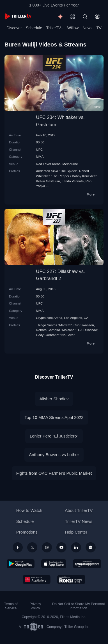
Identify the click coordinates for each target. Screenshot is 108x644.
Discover (14, 28)
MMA (40, 156)
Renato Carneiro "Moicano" (56, 330)
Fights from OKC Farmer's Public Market (54, 473)
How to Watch (29, 510)
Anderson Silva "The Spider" (57, 171)
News (87, 28)
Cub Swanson (84, 325)
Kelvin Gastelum (48, 181)
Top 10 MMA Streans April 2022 (54, 417)
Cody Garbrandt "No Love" (55, 335)
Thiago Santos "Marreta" (54, 325)
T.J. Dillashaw (87, 330)
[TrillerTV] (18, 16)
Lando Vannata (73, 181)
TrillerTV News (79, 521)
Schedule (34, 28)
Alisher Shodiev (54, 399)
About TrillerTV (79, 510)
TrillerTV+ (55, 28)
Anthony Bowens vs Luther (54, 455)
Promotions (27, 532)
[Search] (85, 17)
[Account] (97, 17)
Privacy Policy (35, 606)
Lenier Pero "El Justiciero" (54, 436)
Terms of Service (11, 606)
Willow (73, 28)
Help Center (76, 532)
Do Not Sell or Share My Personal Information (78, 606)
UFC (39, 149)
